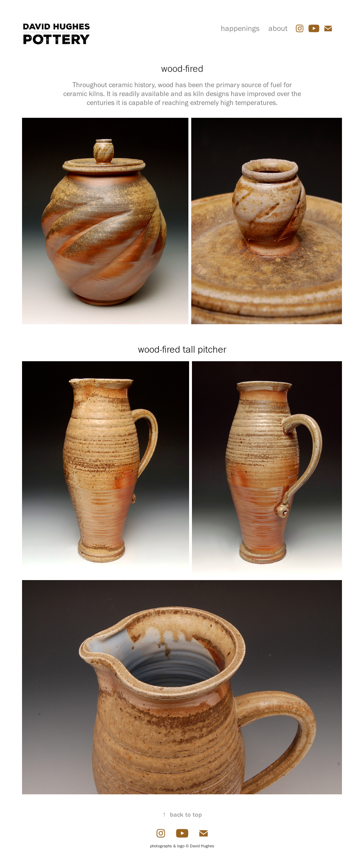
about (278, 28)
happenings (240, 28)
